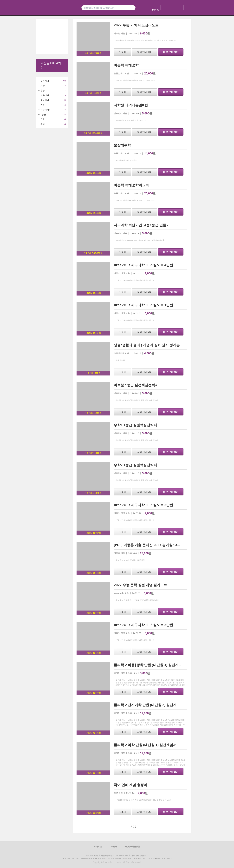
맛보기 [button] (122, 52)
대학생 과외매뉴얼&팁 (131, 105)
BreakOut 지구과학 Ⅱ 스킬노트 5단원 (143, 505)
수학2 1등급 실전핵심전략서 (135, 465)
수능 (43, 90)
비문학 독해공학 (126, 65)
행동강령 (45, 95)
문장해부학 (122, 145)
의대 (43, 124)
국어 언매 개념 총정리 (130, 785)
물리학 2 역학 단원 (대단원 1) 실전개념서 (145, 745)
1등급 (43, 114)
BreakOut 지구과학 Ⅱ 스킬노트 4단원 (143, 265)
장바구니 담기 (145, 52)
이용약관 (98, 846)
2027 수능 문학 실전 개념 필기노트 (140, 585)
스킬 (43, 119)
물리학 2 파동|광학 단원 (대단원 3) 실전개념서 (149, 665)
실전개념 (45, 81)
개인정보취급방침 (132, 846)
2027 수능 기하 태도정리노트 (136, 25)
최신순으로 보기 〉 (51, 65)
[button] (97, 827)
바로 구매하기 (171, 52)
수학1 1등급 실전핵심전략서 (135, 425)
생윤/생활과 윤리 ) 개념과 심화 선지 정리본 (147, 345)
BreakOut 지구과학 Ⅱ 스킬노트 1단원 (143, 305)
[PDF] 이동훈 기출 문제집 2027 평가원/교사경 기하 (153, 545)
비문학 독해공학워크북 (131, 185)
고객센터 (113, 846)
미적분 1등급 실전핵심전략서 (136, 385)
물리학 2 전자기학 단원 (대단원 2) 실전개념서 (149, 705)
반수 (43, 105)
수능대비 (45, 100)
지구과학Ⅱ (46, 110)
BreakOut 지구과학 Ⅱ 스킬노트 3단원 (143, 625)
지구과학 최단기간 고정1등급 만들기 (142, 225)
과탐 (43, 86)
